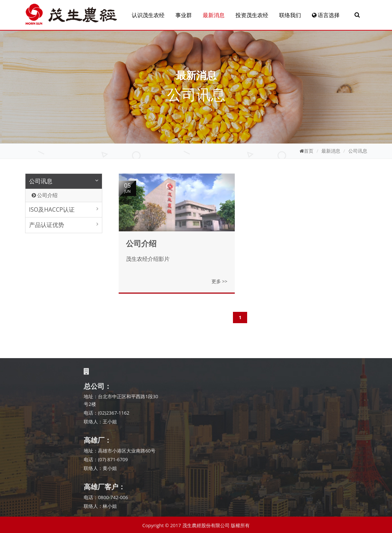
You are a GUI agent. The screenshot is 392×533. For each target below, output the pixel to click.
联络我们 (290, 15)
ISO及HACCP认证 (52, 209)
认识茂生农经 (148, 15)
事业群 (184, 15)
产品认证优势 (47, 225)
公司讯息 (358, 151)
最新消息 (214, 15)
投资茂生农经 (252, 15)
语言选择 (326, 15)
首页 (309, 151)
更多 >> (219, 281)
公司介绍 (45, 195)
